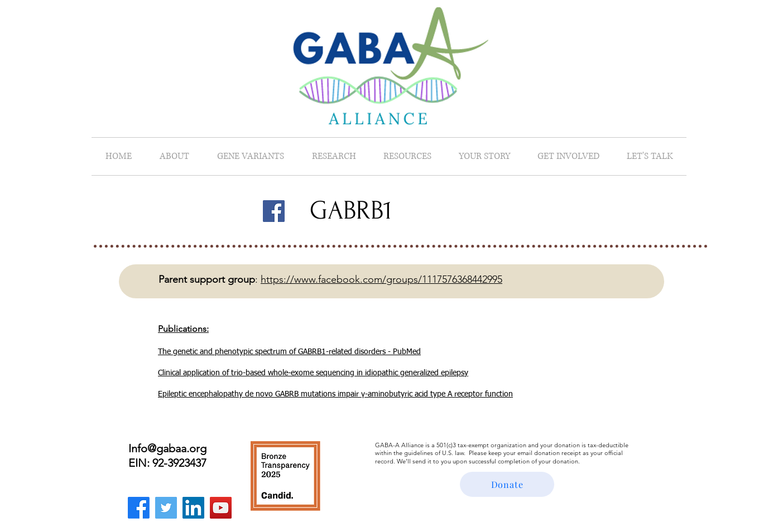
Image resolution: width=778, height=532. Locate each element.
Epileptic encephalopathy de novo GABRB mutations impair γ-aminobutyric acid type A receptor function (335, 394)
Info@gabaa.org (167, 448)
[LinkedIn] (193, 508)
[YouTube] (221, 508)
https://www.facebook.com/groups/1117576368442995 (381, 279)
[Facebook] (274, 211)
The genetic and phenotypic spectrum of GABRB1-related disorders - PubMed (289, 352)
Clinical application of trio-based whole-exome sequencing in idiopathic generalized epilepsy (313, 373)
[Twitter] (166, 508)
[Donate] (507, 484)
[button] (174, 156)
